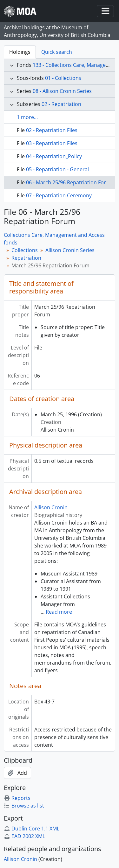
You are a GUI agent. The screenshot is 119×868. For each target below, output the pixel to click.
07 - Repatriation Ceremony (59, 195)
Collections (25, 250)
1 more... (27, 117)
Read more (59, 612)
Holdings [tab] (20, 52)
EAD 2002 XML (24, 836)
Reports (17, 798)
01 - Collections (63, 78)
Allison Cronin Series (70, 250)
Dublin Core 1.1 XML (32, 829)
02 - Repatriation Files (52, 130)
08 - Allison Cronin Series (62, 91)
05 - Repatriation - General (57, 169)
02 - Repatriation (61, 104)
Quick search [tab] (57, 52)
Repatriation (26, 258)
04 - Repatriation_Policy (54, 156)
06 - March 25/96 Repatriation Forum (70, 182)
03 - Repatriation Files (52, 143)
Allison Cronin (51, 507)
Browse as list (24, 806)
